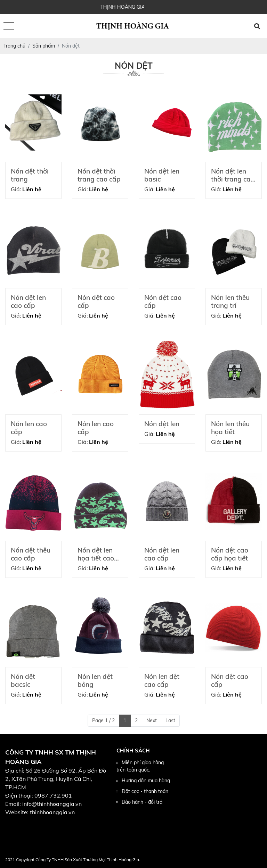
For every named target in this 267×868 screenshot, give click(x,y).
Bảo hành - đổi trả (142, 802)
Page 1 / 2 (103, 720)
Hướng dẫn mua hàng (146, 781)
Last (170, 720)
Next (152, 720)
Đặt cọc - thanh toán (145, 791)
